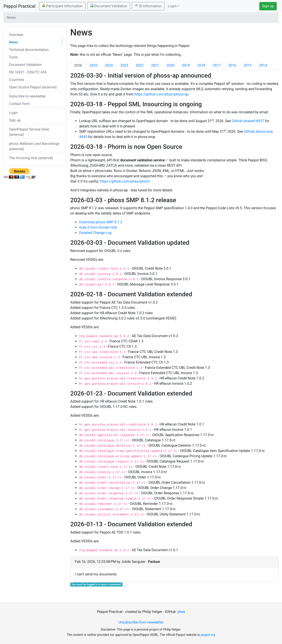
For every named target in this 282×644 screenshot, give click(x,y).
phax (181, 612)
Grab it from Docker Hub (98, 227)
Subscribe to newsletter (27, 96)
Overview (16, 35)
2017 (217, 65)
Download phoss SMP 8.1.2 (101, 222)
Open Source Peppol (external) (33, 87)
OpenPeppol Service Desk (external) (29, 132)
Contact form (19, 104)
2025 (93, 65)
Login (13, 113)
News (13, 42)
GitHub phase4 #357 (248, 121)
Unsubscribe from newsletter (141, 622)
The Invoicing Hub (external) (31, 158)
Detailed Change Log (95, 233)
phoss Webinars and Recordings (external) (34, 146)
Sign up (268, 6)
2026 (78, 65)
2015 (248, 65)
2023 (124, 65)
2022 (140, 65)
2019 (186, 65)
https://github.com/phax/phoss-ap (161, 94)
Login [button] (172, 6)
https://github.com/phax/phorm (125, 181)
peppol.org (208, 635)
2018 (201, 65)
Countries (17, 80)
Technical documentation (29, 50)
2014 (263, 65)
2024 (109, 65)
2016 (232, 65)
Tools (13, 57)
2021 (155, 65)
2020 (171, 65)
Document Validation (109, 6)
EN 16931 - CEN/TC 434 (28, 72)
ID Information (148, 6)
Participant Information (62, 6)
